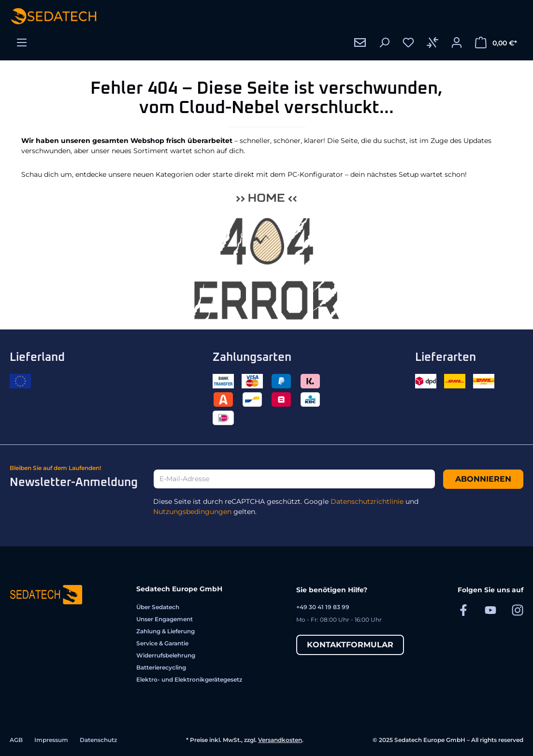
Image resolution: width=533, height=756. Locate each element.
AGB (16, 740)
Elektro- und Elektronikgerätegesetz (189, 679)
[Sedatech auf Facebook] (463, 610)
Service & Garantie (162, 643)
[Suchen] (384, 43)
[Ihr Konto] (457, 43)
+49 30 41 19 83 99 (323, 607)
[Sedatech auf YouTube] (490, 610)
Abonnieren (483, 479)
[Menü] (22, 43)
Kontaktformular (350, 645)
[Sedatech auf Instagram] (518, 610)
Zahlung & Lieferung (166, 631)
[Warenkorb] (496, 43)
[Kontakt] (360, 43)
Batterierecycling (161, 667)
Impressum (51, 740)
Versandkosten (280, 740)
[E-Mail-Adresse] (294, 479)
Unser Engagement (165, 619)
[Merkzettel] (408, 43)
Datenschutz (98, 740)
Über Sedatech (158, 607)
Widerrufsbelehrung (166, 655)
